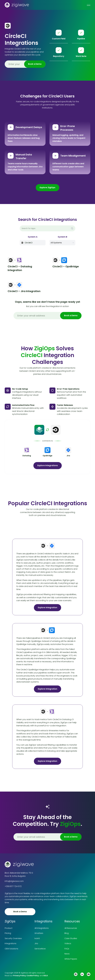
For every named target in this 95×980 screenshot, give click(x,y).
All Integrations (42, 928)
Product (9, 928)
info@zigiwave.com (14, 881)
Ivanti (37, 938)
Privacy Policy (19, 976)
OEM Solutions (11, 949)
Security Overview (13, 938)
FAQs (67, 949)
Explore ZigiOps (47, 188)
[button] (62, 243)
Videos (68, 943)
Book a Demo (20, 912)
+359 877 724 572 (13, 886)
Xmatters (39, 933)
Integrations (11, 943)
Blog (67, 933)
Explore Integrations (48, 465)
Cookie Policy (33, 976)
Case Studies (71, 938)
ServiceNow (40, 949)
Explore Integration (47, 608)
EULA (46, 976)
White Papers (71, 959)
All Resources (71, 928)
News (67, 954)
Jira (36, 943)
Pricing (8, 933)
